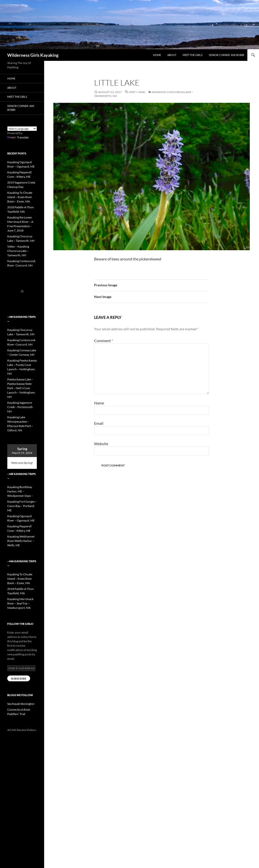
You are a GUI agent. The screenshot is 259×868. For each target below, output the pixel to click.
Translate (18, 137)
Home (157, 55)
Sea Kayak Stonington (21, 704)
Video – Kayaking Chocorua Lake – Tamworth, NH (18, 251)
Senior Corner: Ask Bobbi (227, 55)
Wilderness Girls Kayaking (33, 55)
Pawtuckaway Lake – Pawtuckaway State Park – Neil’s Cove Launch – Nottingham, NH (21, 388)
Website (101, 444)
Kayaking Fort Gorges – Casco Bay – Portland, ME (22, 506)
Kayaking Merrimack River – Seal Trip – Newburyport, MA (20, 603)
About (172, 55)
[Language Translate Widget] (22, 129)
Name (99, 403)
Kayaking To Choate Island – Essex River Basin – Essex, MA (20, 197)
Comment (104, 341)
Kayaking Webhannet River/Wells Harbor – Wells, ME (21, 541)
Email (99, 423)
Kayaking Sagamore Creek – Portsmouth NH (20, 407)
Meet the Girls (193, 55)
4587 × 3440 (137, 92)
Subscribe (19, 679)
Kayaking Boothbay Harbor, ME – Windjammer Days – (20, 491)
